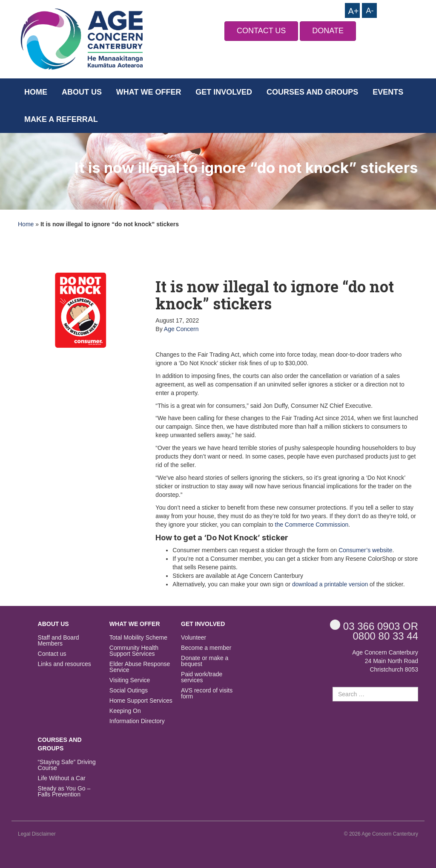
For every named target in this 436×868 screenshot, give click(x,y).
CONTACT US (261, 31)
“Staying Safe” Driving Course (67, 765)
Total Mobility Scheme (138, 638)
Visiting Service (130, 680)
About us (82, 92)
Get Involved (224, 92)
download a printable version (330, 584)
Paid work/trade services (202, 677)
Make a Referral (61, 119)
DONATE (328, 31)
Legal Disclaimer (37, 834)
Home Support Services (141, 701)
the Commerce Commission (312, 525)
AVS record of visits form (207, 694)
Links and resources (65, 664)
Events (388, 92)
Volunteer (194, 638)
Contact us (52, 654)
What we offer (149, 92)
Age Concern (181, 329)
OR (374, 626)
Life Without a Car (62, 778)
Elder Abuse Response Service (140, 667)
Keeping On (125, 711)
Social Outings (129, 691)
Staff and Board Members (59, 641)
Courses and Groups (312, 92)
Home (36, 92)
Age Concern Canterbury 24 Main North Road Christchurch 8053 (385, 661)
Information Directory (137, 721)
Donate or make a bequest (205, 661)
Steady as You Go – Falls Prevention (64, 792)
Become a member (206, 648)
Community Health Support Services (134, 651)
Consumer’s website (365, 550)
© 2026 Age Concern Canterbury (381, 834)
